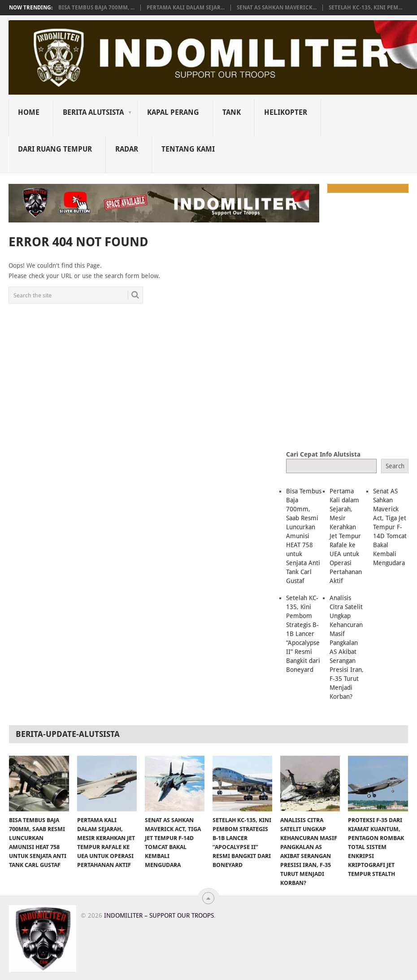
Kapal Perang (173, 112)
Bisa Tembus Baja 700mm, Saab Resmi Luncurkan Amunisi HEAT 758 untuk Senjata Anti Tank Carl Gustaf (304, 536)
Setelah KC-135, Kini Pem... (365, 8)
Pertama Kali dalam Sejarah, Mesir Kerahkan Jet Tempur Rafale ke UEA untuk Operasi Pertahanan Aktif (346, 536)
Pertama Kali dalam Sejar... (186, 8)
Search (395, 466)
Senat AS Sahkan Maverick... (277, 8)
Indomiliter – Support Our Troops (159, 915)
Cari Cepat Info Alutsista (323, 454)
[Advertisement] (351, 378)
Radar (127, 149)
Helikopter (286, 112)
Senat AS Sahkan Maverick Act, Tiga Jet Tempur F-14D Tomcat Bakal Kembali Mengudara (390, 527)
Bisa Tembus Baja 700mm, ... (96, 8)
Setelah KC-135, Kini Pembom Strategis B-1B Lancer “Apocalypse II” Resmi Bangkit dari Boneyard (303, 634)
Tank (232, 112)
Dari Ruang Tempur (55, 149)
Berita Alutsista (93, 112)
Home (29, 112)
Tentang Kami (188, 149)
